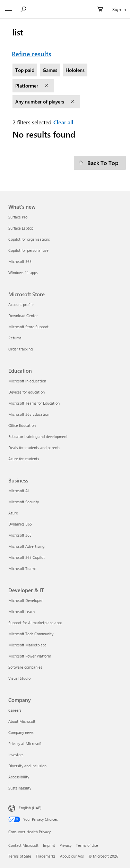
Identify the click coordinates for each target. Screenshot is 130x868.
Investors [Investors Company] (16, 755)
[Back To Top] (100, 163)
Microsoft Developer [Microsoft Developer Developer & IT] (25, 600)
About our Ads (72, 856)
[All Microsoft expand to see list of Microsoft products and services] (9, 9)
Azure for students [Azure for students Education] (24, 459)
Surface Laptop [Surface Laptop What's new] (21, 228)
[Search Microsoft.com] (24, 9)
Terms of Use (87, 845)
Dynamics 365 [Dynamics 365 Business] (20, 524)
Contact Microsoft (23, 845)
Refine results (32, 54)
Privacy (66, 845)
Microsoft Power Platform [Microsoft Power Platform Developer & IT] (30, 656)
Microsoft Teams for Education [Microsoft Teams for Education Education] (34, 403)
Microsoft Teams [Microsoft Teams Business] (22, 568)
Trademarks (46, 856)
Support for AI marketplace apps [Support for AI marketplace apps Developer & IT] (35, 623)
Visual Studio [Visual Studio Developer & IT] (19, 678)
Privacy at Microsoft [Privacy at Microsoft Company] (25, 743)
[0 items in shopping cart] (102, 9)
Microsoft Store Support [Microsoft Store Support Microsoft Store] (28, 327)
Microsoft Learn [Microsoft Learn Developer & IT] (21, 611)
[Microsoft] (65, 5)
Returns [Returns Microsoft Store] (15, 338)
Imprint (49, 845)
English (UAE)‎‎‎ (30, 807)
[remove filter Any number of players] (73, 102)
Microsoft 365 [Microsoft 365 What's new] (20, 261)
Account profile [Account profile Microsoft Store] (21, 304)
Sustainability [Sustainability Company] (20, 788)
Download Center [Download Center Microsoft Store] (23, 316)
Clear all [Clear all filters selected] (63, 122)
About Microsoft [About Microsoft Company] (22, 721)
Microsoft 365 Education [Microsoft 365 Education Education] (29, 414)
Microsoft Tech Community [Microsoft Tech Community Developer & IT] (31, 634)
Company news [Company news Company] (21, 732)
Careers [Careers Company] (15, 710)
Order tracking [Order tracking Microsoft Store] (20, 349)
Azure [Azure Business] (13, 513)
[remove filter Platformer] (47, 86)
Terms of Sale (20, 856)
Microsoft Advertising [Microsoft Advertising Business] (26, 546)
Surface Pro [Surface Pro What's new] (18, 217)
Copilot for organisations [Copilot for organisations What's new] (29, 239)
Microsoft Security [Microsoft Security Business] (24, 502)
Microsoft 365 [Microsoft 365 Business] (20, 535)
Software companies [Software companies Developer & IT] (25, 667)
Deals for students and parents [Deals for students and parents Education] (34, 448)
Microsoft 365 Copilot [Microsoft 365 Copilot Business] (27, 557)
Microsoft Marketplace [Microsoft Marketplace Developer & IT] (27, 645)
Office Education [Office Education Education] (22, 425)
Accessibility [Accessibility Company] (19, 777)
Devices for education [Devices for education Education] (27, 392)
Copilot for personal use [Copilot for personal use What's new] (28, 250)
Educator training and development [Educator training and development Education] (38, 436)
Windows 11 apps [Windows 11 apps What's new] (23, 272)
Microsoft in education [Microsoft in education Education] (27, 381)
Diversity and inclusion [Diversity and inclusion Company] (27, 766)
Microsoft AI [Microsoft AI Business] (19, 491)
